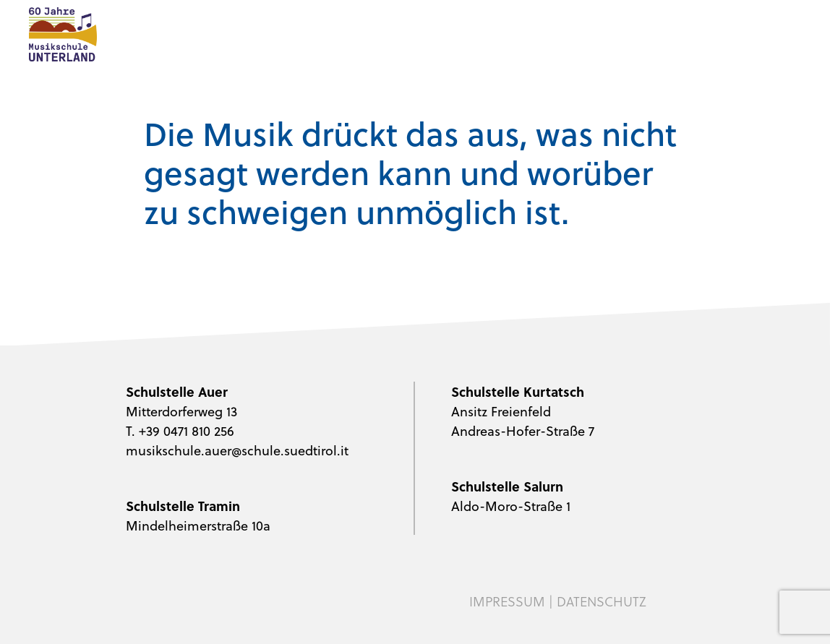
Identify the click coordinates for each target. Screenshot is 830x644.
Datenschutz (602, 601)
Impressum (507, 601)
